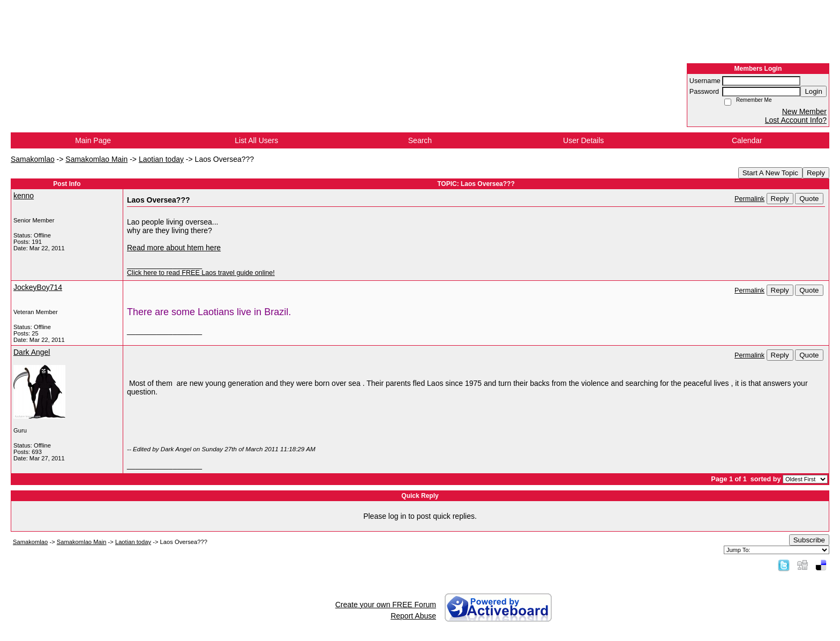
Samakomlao (33, 159)
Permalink (749, 199)
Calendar (747, 140)
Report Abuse (413, 616)
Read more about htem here (174, 248)
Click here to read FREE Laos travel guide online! (201, 273)
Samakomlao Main (96, 159)
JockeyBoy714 (38, 287)
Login (813, 91)
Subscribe (809, 540)
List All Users (256, 140)
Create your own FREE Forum (386, 605)
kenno (24, 196)
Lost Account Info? (796, 120)
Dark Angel (32, 352)
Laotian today (161, 159)
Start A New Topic (770, 173)
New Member (804, 111)
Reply (816, 173)
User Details (583, 140)
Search (420, 140)
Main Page (93, 140)
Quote (809, 199)
